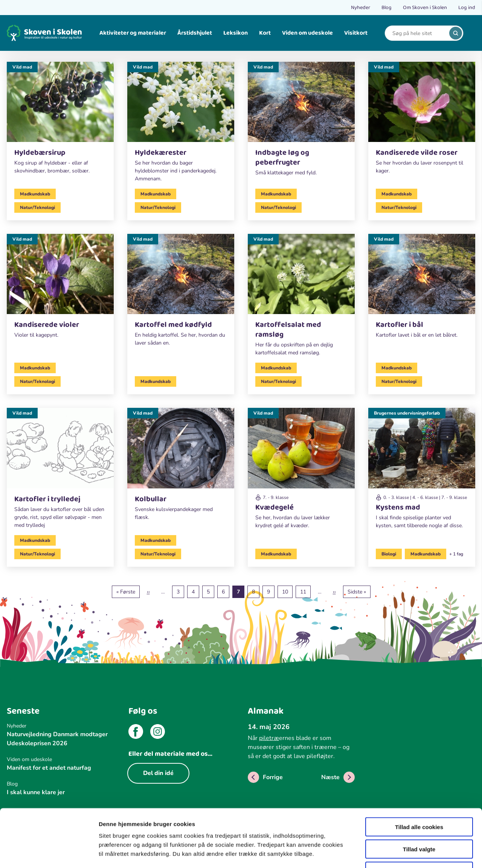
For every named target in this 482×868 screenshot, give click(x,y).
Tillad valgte (419, 798)
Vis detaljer (391, 853)
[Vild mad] (60, 121)
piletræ (269, 738)
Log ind (467, 8)
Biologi (389, 554)
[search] (456, 33)
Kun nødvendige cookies (419, 820)
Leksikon (236, 33)
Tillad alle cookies (419, 776)
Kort (265, 33)
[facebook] (136, 733)
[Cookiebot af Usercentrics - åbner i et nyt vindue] (49, 853)
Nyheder (361, 8)
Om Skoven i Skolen (425, 8)
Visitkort (356, 33)
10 (287, 592)
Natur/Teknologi (37, 207)
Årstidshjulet (195, 33)
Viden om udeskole (307, 33)
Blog (387, 8)
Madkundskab (35, 194)
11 (305, 592)
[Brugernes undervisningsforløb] (422, 471)
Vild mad (22, 67)
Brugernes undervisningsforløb (407, 413)
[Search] (418, 33)
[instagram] (158, 733)
